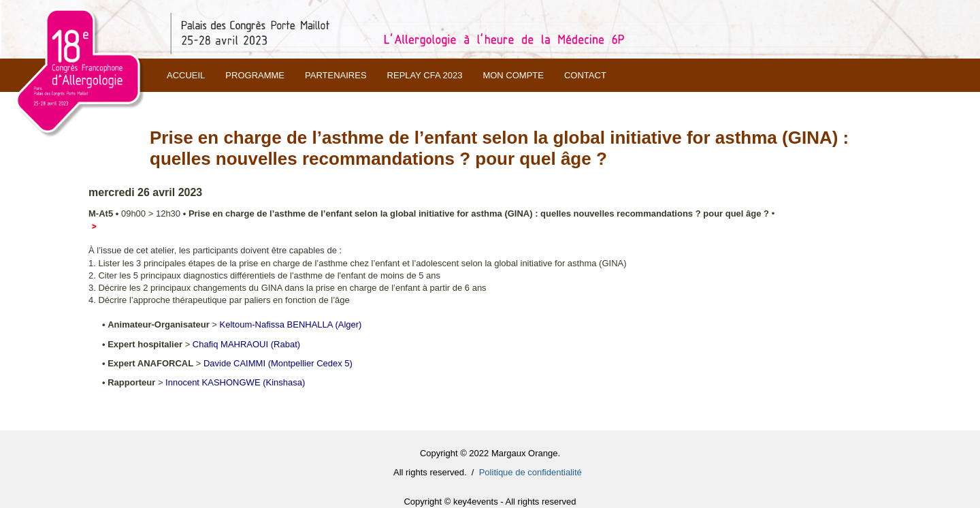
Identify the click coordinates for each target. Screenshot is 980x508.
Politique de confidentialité (530, 472)
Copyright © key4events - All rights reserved (490, 502)
